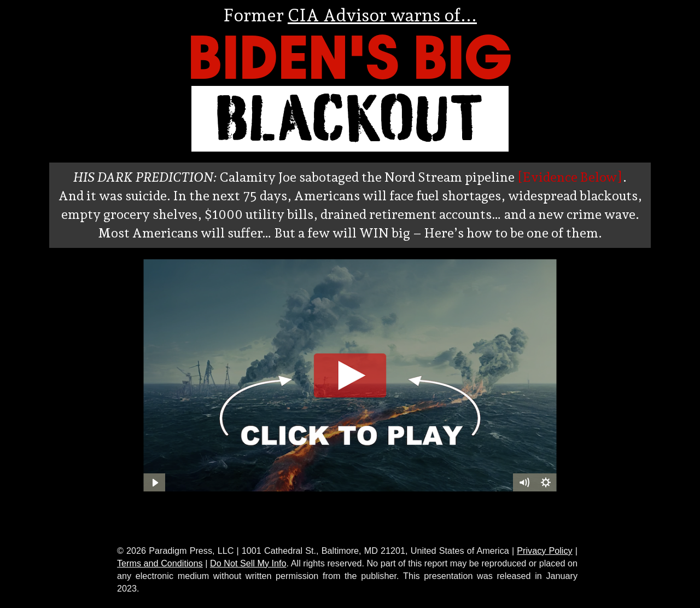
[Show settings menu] (546, 483)
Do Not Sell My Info (248, 563)
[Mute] (524, 483)
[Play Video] (154, 483)
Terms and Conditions (160, 563)
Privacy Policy (544, 551)
